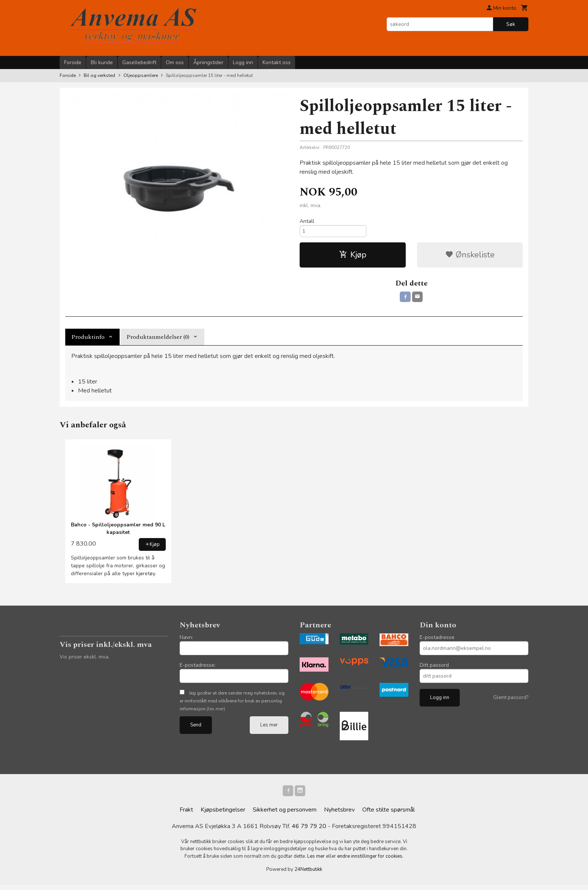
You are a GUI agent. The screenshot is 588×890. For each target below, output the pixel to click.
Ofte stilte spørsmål (388, 815)
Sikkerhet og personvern (285, 815)
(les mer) (216, 713)
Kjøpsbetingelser (223, 815)
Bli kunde (102, 62)
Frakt (186, 815)
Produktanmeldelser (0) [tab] (158, 341)
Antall (307, 221)
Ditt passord (434, 669)
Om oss (175, 62)
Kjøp (353, 257)
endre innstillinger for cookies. (370, 861)
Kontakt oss (277, 62)
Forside (73, 62)
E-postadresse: (198, 669)
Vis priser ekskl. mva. (85, 661)
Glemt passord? (511, 702)
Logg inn (243, 62)
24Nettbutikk (308, 875)
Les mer (269, 729)
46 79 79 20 (309, 831)
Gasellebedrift (139, 62)
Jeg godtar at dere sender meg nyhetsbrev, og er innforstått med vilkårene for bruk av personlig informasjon (232, 705)
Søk (511, 24)
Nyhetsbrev (339, 815)
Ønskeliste (470, 257)
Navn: (186, 641)
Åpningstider (208, 62)
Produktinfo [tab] (88, 341)
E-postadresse (437, 641)
